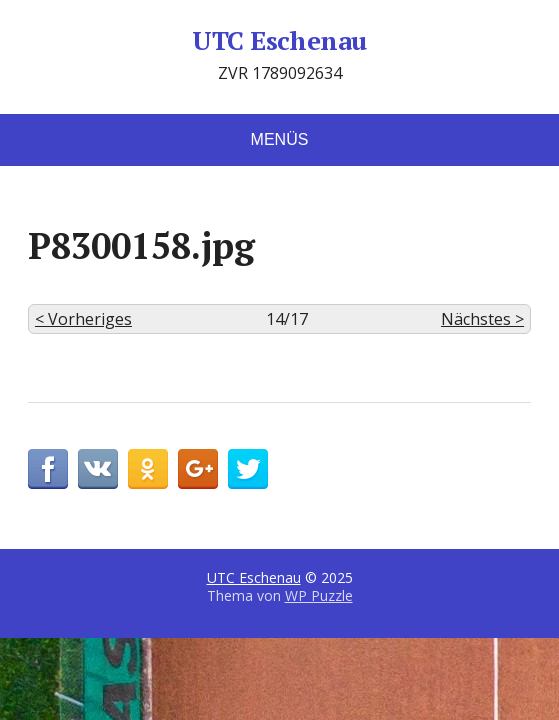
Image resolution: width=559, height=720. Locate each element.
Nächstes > (482, 319)
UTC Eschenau (279, 41)
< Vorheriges (83, 319)
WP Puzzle (319, 595)
